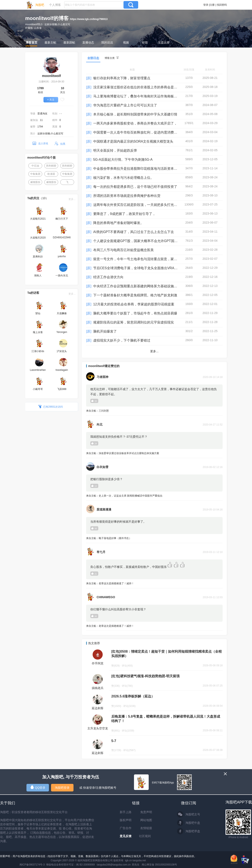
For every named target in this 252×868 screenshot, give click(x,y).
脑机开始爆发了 (105, 331)
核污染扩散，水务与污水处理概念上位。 (123, 178)
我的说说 (107, 42)
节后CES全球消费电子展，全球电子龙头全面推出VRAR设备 (138, 268)
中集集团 (35, 174)
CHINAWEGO (106, 597)
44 (94, 528)
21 (94, 574)
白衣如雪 (102, 467)
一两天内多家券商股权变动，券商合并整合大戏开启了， (135, 123)
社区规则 (145, 836)
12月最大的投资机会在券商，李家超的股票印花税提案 (134, 304)
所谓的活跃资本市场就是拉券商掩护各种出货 (127, 196)
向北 (100, 424)
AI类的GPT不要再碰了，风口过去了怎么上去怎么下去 (134, 232)
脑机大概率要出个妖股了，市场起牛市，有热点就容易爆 (135, 313)
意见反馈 (126, 836)
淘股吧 (40, 5)
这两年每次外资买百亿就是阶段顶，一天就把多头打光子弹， (139, 205)
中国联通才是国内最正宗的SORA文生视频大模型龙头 (133, 141)
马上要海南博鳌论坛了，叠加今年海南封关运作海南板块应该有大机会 (145, 96)
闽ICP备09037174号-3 (32, 865)
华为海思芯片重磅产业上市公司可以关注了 (125, 105)
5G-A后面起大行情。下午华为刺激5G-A (123, 160)
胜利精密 (51, 166)
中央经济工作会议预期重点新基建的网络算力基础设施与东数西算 (142, 286)
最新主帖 (50, 42)
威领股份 (35, 182)
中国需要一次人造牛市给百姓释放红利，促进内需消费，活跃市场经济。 (147, 132)
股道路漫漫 (104, 509)
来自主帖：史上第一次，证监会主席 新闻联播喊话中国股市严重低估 (154, 496)
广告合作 (126, 828)
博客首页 (31, 42)
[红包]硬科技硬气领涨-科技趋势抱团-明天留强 (145, 676)
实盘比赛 (164, 42)
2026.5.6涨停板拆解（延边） (133, 696)
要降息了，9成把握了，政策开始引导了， (124, 214)
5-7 (114, 741)
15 (94, 401)
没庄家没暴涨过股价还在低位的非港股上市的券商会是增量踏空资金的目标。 (150, 87)
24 (94, 443)
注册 (212, 5)
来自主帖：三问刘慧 (154, 411)
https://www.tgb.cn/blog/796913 (89, 19)
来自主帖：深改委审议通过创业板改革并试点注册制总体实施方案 (154, 454)
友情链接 (146, 828)
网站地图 (146, 820)
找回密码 (222, 5)
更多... (72, 199)
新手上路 (126, 812)
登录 (206, 5)
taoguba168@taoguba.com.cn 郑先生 (118, 865)
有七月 (101, 552)
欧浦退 (51, 174)
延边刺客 (98, 708)
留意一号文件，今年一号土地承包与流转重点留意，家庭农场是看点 (144, 259)
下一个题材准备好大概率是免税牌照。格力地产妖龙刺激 (135, 295)
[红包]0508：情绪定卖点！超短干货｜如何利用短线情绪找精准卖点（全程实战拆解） (167, 654)
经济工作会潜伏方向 (108, 277)
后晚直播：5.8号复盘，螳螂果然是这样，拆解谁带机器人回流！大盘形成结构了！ (166, 719)
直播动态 (88, 42)
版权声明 (126, 820)
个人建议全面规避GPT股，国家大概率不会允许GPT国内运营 (139, 241)
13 (94, 486)
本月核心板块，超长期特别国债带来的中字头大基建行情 (135, 114)
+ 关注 (51, 100)
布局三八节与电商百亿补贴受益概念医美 (123, 250)
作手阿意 (98, 663)
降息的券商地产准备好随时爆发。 (118, 223)
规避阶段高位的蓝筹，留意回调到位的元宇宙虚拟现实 (134, 322)
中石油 (35, 166)
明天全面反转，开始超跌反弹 (115, 150)
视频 (126, 42)
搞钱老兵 (98, 688)
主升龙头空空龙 (98, 728)
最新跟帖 (69, 42)
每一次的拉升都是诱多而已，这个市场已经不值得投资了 (135, 187)
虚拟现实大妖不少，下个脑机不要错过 (122, 340)
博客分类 (112, 58)
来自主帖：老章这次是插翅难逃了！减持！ (154, 584)
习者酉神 (102, 377)
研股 (145, 42)
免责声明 (146, 812)
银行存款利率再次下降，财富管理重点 (122, 78)
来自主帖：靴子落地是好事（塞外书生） (154, 539)
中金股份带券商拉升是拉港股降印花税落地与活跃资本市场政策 (140, 169)
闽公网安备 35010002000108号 (159, 865)
